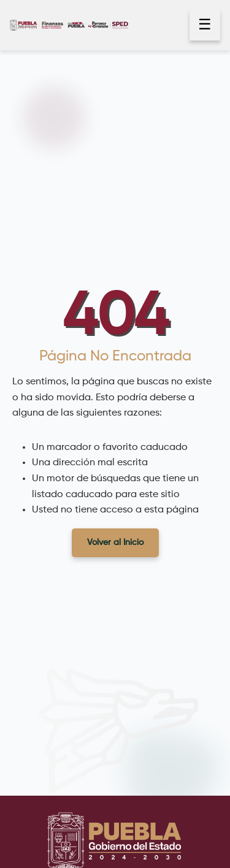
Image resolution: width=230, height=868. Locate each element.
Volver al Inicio (115, 542)
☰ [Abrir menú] (205, 25)
